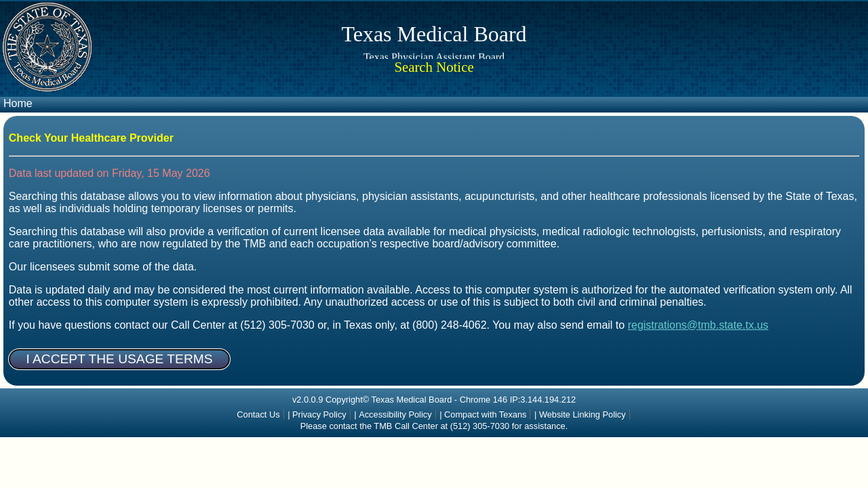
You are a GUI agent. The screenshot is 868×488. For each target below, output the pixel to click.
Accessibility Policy (395, 414)
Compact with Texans (485, 414)
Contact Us (258, 414)
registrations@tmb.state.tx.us (698, 325)
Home (18, 103)
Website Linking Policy (583, 414)
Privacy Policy (319, 414)
